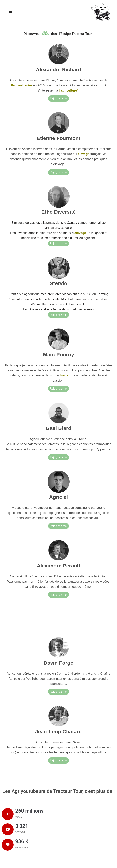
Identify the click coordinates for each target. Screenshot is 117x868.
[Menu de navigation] (10, 12)
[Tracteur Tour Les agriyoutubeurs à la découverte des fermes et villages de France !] (101, 12)
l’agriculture (68, 90)
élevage (84, 154)
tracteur (66, 375)
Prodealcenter (22, 85)
